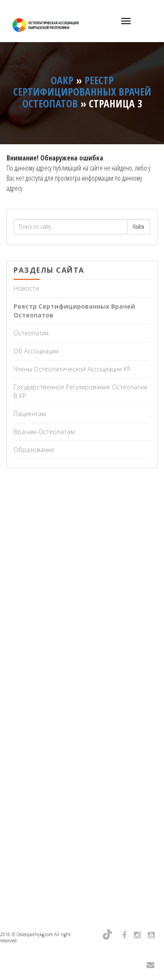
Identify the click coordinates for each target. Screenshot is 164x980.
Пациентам (30, 414)
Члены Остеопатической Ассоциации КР (72, 369)
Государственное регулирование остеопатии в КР (80, 391)
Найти (138, 226)
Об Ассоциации (36, 351)
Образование (34, 450)
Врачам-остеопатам (44, 432)
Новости (26, 288)
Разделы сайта (49, 270)
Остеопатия (31, 333)
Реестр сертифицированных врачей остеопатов (74, 311)
